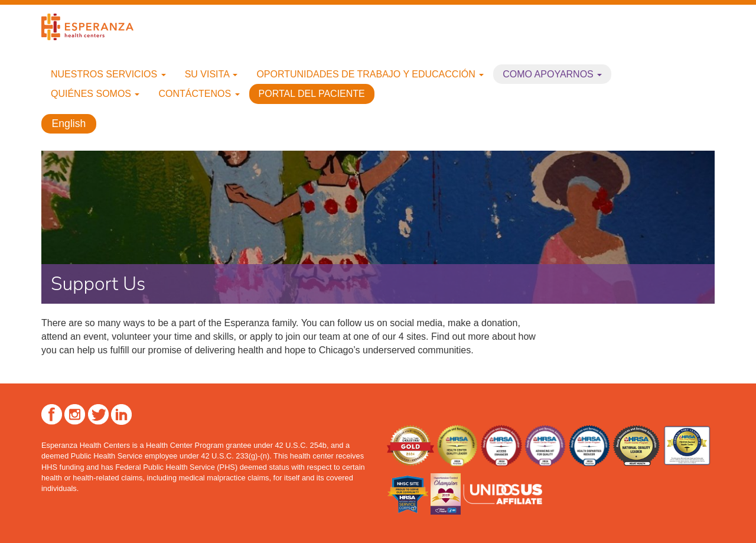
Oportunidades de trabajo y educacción (370, 74)
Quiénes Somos (95, 94)
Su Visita (211, 74)
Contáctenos (199, 94)
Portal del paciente (312, 94)
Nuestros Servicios (108, 74)
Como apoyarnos (552, 74)
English (69, 124)
